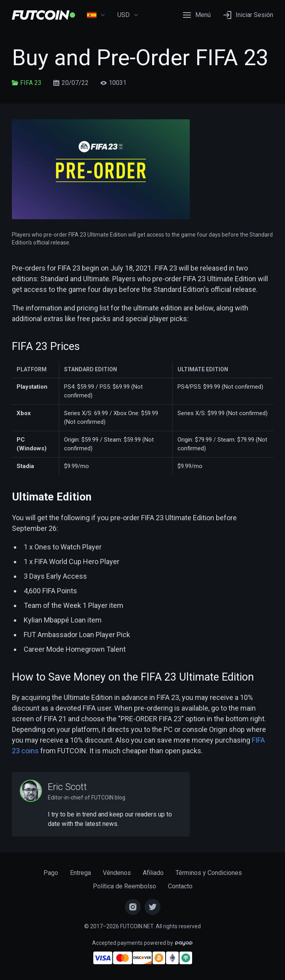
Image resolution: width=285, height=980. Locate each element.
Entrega (80, 873)
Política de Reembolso (125, 886)
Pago (51, 873)
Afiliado (153, 873)
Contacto (180, 886)
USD (128, 15)
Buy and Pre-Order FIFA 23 (140, 58)
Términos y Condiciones (209, 873)
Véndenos (117, 873)
